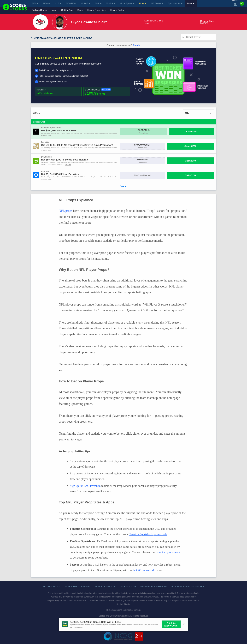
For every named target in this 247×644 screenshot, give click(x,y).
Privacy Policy (52, 586)
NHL (98, 3)
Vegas (80, 10)
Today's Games (40, 10)
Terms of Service (105, 586)
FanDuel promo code (168, 552)
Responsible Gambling (154, 586)
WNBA (111, 3)
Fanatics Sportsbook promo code (148, 534)
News (54, 10)
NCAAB (85, 3)
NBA (47, 3)
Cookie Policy (128, 586)
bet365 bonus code (144, 570)
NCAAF (71, 3)
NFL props (66, 211)
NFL (35, 3)
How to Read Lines (97, 10)
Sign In (137, 45)
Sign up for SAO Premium (85, 486)
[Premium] (242, 5)
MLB (58, 3)
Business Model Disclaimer (188, 586)
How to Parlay (117, 10)
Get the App (67, 10)
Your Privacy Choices (78, 586)
